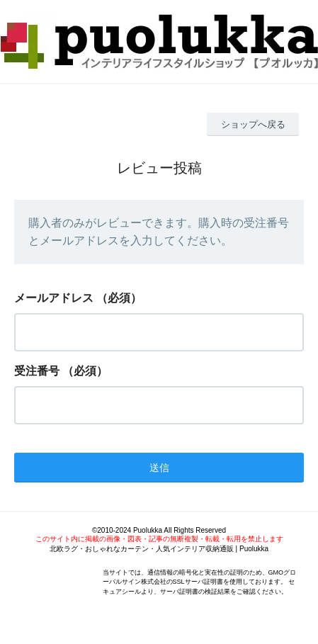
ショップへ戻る (253, 124)
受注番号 (37, 371)
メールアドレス (54, 298)
